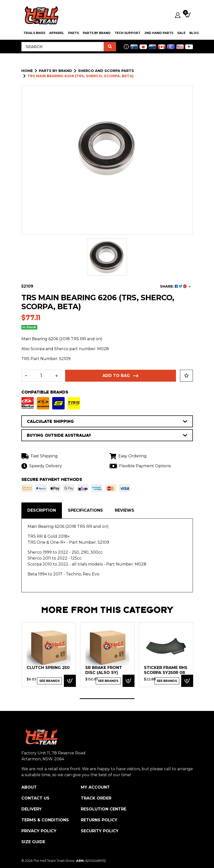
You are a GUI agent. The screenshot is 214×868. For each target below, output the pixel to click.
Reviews (125, 510)
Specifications (85, 510)
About (29, 787)
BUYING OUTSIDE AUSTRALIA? (107, 435)
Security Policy (100, 831)
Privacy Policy (39, 831)
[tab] (42, 510)
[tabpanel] (49, 654)
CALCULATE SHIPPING (107, 421)
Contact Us (35, 798)
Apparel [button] (57, 33)
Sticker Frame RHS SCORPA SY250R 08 (166, 670)
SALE (181, 33)
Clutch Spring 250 (48, 668)
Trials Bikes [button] (34, 33)
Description (42, 510)
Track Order (96, 798)
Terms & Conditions (45, 820)
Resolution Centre (104, 809)
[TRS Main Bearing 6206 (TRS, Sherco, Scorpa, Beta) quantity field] (41, 376)
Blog (194, 33)
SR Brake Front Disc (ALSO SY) (104, 670)
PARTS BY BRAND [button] (97, 33)
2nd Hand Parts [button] (159, 33)
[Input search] (63, 47)
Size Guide (33, 842)
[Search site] (110, 47)
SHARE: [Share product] (174, 286)
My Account (95, 787)
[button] (186, 376)
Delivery (32, 809)
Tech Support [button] (128, 33)
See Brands (49, 681)
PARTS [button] (73, 33)
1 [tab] (107, 699)
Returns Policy (99, 820)
